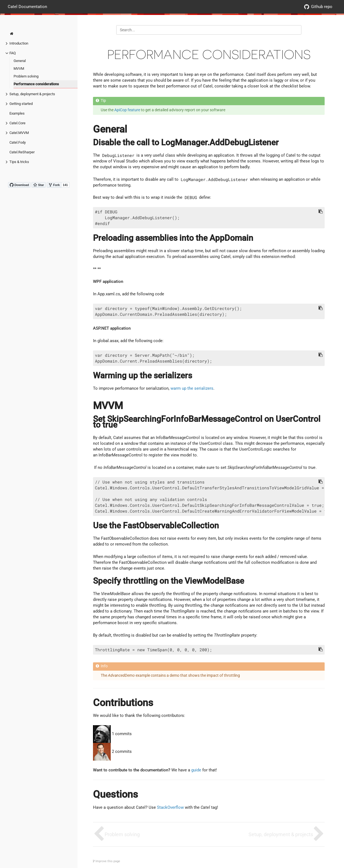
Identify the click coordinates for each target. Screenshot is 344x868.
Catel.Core (17, 123)
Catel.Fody (18, 142)
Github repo (318, 7)
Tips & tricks (19, 162)
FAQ (13, 53)
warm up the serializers (192, 388)
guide (196, 770)
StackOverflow (170, 807)
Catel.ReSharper (22, 152)
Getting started (21, 104)
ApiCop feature (127, 110)
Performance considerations (36, 84)
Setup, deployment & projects (32, 94)
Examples (17, 113)
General (20, 61)
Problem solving (26, 76)
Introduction (19, 43)
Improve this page (107, 861)
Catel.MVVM (19, 133)
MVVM (19, 69)
